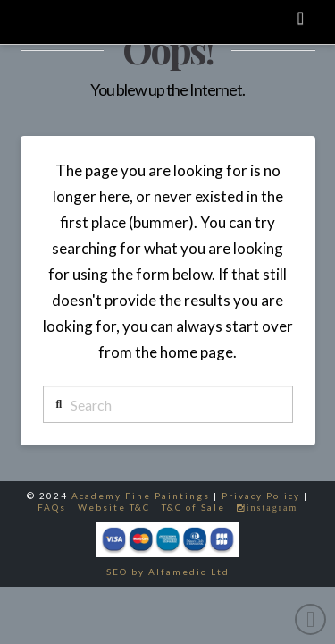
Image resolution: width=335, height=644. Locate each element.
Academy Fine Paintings (141, 496)
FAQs (52, 507)
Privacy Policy (261, 496)
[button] (300, 17)
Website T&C (114, 507)
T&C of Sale (193, 507)
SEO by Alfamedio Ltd (168, 572)
